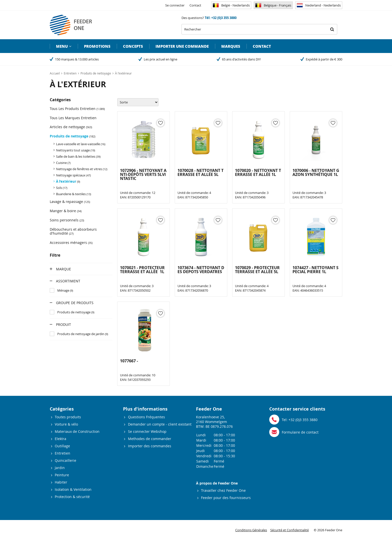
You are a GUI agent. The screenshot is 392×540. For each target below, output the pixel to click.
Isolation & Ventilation (73, 489)
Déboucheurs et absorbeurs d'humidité (73, 231)
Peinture (62, 475)
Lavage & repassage (70, 202)
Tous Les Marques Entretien (73, 118)
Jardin (60, 468)
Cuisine (63, 163)
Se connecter (175, 5)
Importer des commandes (150, 446)
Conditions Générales (251, 530)
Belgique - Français (273, 5)
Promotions (97, 46)
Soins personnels (67, 220)
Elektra (60, 439)
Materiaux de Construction (77, 431)
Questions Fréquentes (146, 417)
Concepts (133, 46)
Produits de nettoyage (72, 136)
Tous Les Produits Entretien (77, 109)
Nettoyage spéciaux (73, 175)
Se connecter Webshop (147, 431)
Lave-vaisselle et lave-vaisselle (81, 144)
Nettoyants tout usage (75, 150)
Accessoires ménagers (71, 243)
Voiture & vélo (66, 424)
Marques (231, 46)
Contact (195, 5)
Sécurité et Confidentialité (289, 530)
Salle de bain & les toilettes (78, 156)
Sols (62, 188)
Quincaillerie (65, 460)
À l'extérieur (68, 181)
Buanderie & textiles (73, 194)
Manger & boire (66, 211)
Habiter (61, 482)
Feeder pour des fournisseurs (226, 498)
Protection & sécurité (72, 497)
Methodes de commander (150, 439)
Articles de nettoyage (71, 127)
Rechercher (332, 29)
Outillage (62, 446)
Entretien (62, 453)
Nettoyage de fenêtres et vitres (82, 169)
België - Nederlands (231, 5)
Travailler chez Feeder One (223, 490)
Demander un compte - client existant (160, 424)
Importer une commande (182, 46)
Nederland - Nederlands (319, 5)
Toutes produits (68, 417)
